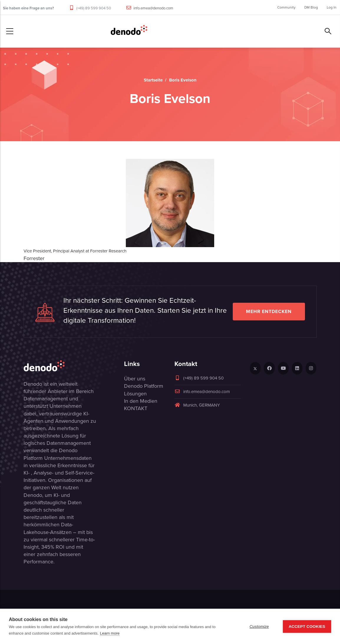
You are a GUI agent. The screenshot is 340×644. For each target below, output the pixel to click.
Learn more (110, 633)
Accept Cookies (307, 626)
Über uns (135, 379)
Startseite (153, 80)
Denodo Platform (144, 386)
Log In (332, 7)
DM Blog (311, 7)
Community (286, 7)
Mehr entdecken (269, 311)
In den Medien (141, 401)
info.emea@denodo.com (153, 8)
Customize (259, 626)
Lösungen (135, 394)
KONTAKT (136, 408)
